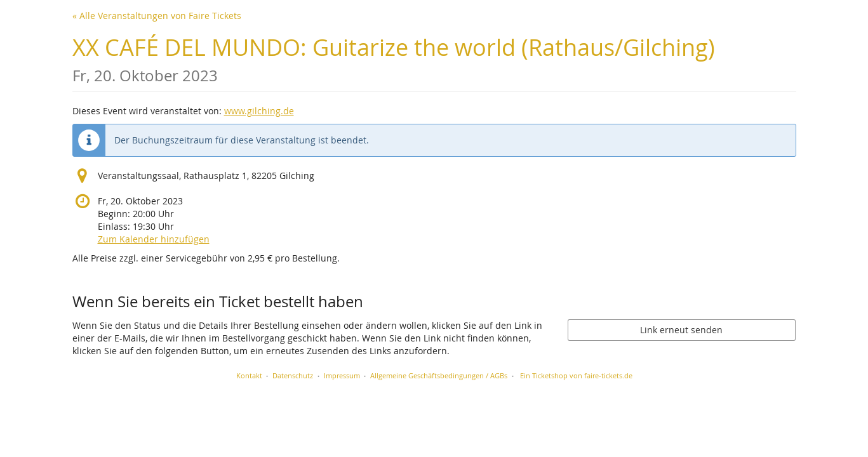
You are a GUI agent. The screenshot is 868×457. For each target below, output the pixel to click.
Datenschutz (293, 375)
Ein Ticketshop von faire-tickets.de (576, 375)
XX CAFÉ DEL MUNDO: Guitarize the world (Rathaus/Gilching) (394, 59)
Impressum (342, 375)
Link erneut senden (681, 330)
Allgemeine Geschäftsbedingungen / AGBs (439, 375)
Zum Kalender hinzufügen (154, 239)
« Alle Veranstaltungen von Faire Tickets (157, 16)
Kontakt (249, 375)
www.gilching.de (259, 111)
